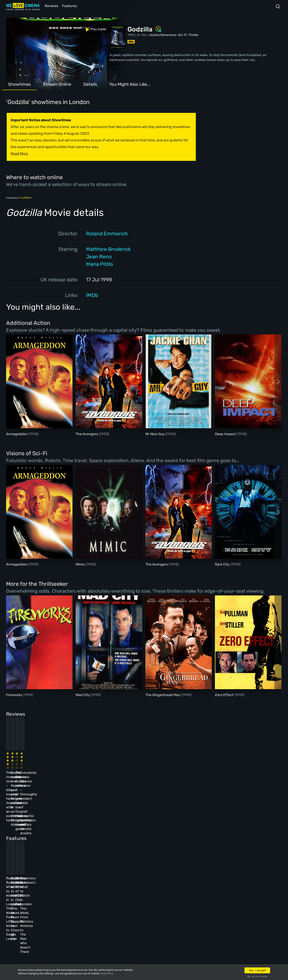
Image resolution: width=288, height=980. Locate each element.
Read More (107, 973)
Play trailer (23, 27)
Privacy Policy (109, 917)
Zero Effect (225, 694)
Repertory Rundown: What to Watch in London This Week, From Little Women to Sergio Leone (34, 836)
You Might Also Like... (130, 84)
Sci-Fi (182, 35)
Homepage (47, 885)
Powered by (19, 197)
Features (70, 6)
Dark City (223, 564)
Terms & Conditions (112, 907)
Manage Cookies (110, 928)
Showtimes (19, 84)
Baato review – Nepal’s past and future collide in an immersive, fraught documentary (96, 766)
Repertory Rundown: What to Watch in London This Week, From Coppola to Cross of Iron (98, 836)
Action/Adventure (163, 35)
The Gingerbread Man (163, 694)
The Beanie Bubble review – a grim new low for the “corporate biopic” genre (162, 766)
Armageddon (17, 434)
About (102, 885)
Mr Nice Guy (155, 434)
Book (43, 896)
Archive (103, 896)
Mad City (83, 694)
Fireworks (14, 694)
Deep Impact (226, 434)
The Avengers (87, 434)
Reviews (51, 6)
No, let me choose (257, 976)
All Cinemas (76, 885)
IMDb (92, 295)
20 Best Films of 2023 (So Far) (159, 832)
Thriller (193, 35)
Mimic (81, 564)
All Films (46, 907)
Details (90, 84)
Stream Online (57, 84)
